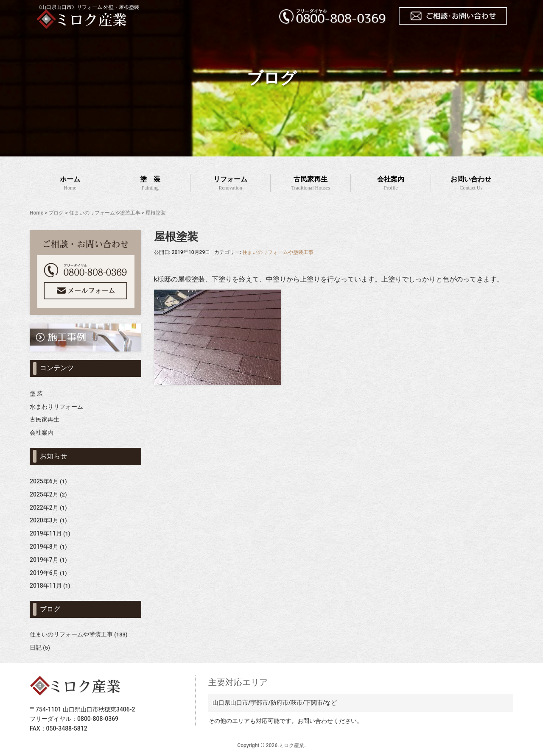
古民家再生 (311, 184)
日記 (36, 647)
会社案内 (391, 184)
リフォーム (230, 184)
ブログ (56, 213)
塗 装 (150, 184)
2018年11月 (46, 586)
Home (36, 213)
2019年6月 (44, 573)
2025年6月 (44, 481)
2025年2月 (44, 494)
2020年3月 (44, 520)
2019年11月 (46, 533)
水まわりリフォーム (56, 407)
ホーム (70, 184)
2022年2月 (44, 508)
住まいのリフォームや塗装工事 (105, 213)
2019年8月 (44, 547)
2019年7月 (44, 560)
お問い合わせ (471, 184)
